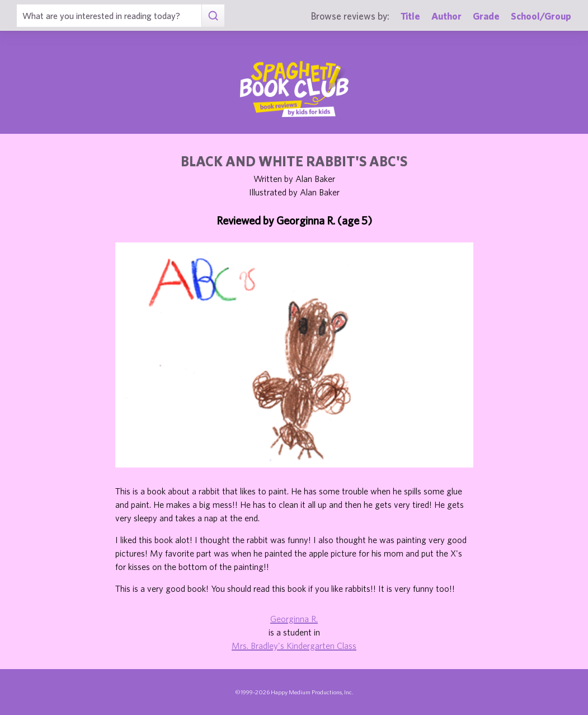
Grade (486, 16)
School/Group (541, 16)
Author (446, 16)
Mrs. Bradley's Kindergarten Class (294, 646)
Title (410, 16)
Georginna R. (294, 619)
